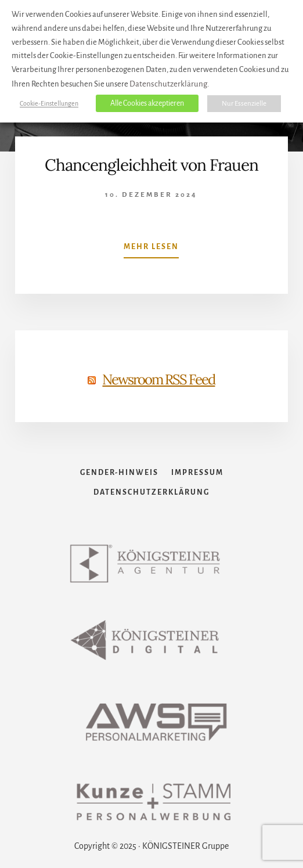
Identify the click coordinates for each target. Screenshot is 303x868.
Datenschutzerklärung (168, 84)
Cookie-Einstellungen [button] (49, 103)
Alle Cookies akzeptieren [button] (147, 103)
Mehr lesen (151, 249)
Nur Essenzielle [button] (244, 104)
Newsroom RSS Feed (158, 379)
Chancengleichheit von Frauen (151, 165)
